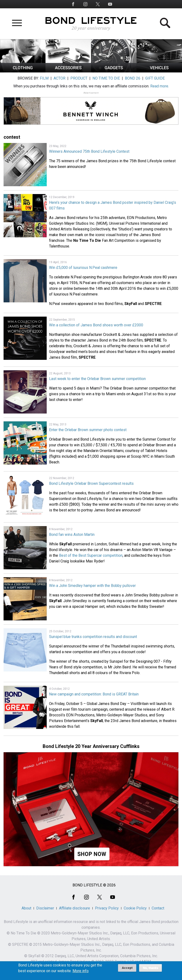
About (26, 908)
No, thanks (151, 970)
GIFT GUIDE (155, 78)
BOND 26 (133, 78)
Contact (158, 908)
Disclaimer (45, 908)
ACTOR (59, 78)
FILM (44, 78)
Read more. (160, 86)
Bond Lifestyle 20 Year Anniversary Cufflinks (91, 746)
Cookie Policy (135, 908)
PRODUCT (79, 78)
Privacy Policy (107, 908)
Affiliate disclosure (75, 908)
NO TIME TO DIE (106, 78)
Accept (127, 970)
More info (81, 973)
